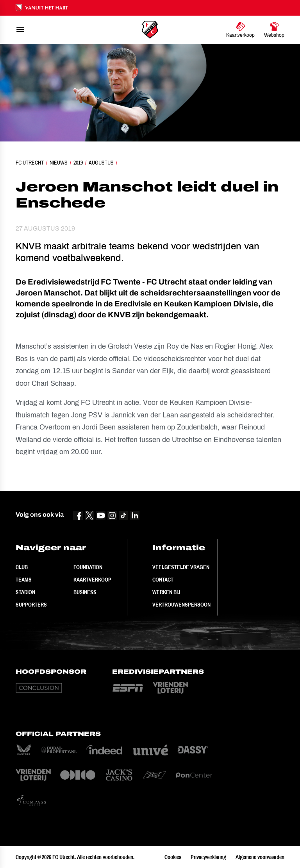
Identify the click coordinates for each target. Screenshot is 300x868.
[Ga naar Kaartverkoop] (240, 30)
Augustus (101, 163)
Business (85, 592)
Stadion (25, 592)
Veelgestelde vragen (181, 567)
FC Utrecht (30, 163)
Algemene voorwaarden (260, 857)
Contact (163, 580)
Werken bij (166, 592)
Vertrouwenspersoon (181, 605)
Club (22, 567)
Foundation (88, 567)
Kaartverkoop (92, 580)
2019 (78, 163)
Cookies (173, 857)
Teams (24, 580)
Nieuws (59, 163)
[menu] (20, 30)
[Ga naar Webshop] (274, 30)
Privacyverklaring (208, 857)
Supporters (31, 605)
